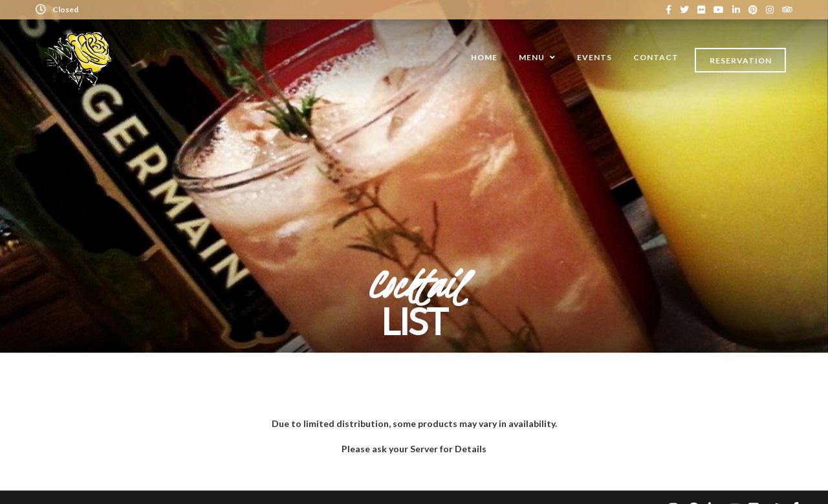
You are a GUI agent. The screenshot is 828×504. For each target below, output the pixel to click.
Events (594, 57)
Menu (532, 57)
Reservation (741, 60)
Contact (656, 57)
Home (484, 57)
